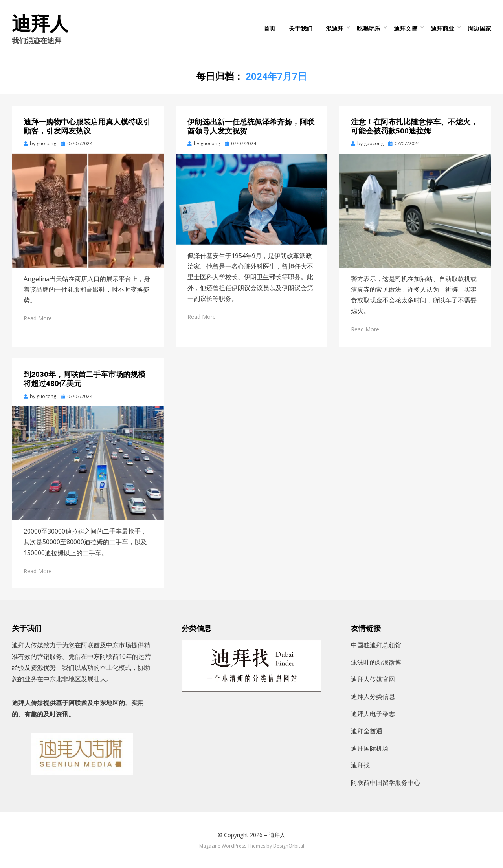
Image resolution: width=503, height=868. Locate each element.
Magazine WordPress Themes (232, 846)
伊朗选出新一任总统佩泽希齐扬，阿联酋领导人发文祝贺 (251, 126)
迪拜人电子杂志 (373, 714)
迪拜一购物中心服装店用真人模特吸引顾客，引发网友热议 (87, 126)
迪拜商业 (442, 28)
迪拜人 (40, 24)
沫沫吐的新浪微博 (376, 662)
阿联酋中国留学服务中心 (386, 782)
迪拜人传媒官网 (373, 679)
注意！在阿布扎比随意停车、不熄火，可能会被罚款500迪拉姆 (414, 126)
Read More (38, 318)
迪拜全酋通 (367, 731)
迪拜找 (360, 765)
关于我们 (301, 28)
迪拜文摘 (406, 28)
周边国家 (479, 28)
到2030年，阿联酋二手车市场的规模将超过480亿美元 (84, 379)
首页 (270, 28)
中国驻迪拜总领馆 (376, 645)
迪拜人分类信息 (373, 696)
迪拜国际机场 (370, 748)
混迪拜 (335, 28)
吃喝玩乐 (369, 28)
